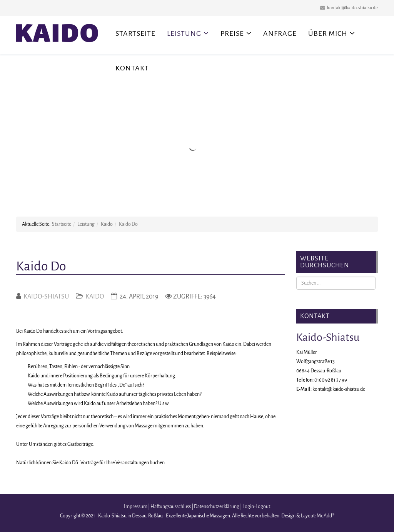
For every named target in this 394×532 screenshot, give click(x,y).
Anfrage (280, 33)
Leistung (184, 33)
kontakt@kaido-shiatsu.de (352, 8)
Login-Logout (256, 507)
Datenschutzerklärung (217, 507)
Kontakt (132, 68)
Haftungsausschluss (171, 507)
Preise (232, 33)
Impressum (136, 507)
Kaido (107, 224)
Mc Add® (326, 516)
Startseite (135, 33)
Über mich (328, 33)
